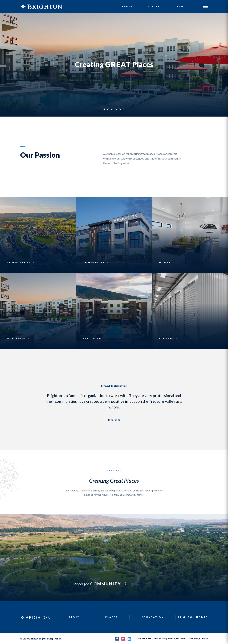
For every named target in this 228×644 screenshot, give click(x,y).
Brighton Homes (193, 617)
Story (128, 7)
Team (179, 7)
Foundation (153, 617)
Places (154, 7)
